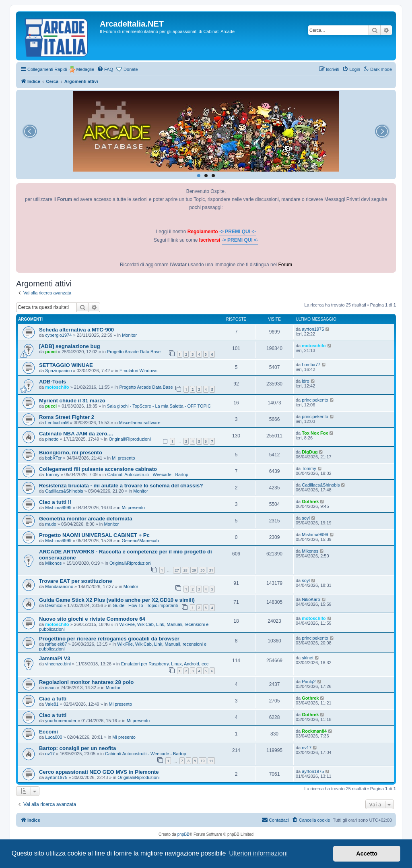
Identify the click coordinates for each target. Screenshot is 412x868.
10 (202, 761)
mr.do (51, 524)
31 (211, 570)
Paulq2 (309, 682)
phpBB (183, 834)
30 (202, 570)
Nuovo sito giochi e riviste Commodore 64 (92, 619)
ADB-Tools (53, 382)
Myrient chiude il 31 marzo (72, 401)
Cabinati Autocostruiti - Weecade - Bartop (148, 474)
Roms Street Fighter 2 (67, 417)
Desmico (54, 605)
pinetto (52, 439)
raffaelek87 (56, 644)
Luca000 (54, 737)
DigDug (310, 452)
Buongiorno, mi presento (71, 453)
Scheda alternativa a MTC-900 (76, 330)
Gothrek (310, 501)
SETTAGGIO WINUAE (66, 365)
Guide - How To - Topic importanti (145, 605)
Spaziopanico (58, 371)
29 (194, 570)
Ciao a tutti (53, 699)
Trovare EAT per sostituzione (76, 581)
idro (305, 381)
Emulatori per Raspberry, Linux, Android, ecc (165, 664)
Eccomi (48, 732)
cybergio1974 (58, 335)
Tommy (52, 474)
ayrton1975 (313, 329)
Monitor (129, 335)
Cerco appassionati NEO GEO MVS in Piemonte (99, 772)
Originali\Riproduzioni (130, 439)
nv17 (50, 754)
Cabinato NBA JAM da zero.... (76, 434)
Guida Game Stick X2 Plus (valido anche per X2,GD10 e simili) (117, 600)
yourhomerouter (61, 721)
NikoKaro (311, 599)
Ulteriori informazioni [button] (258, 853)
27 (177, 570)
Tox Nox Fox (315, 433)
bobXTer (53, 458)
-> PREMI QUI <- (238, 232)
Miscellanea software (140, 423)
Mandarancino (59, 586)
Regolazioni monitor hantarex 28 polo (86, 682)
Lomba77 (311, 365)
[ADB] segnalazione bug (70, 346)
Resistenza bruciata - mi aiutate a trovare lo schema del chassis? (121, 486)
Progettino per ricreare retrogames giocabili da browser (109, 639)
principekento (315, 400)
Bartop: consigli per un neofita (77, 748)
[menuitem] (105, 69)
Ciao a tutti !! (55, 502)
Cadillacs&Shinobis (64, 491)
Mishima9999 (58, 508)
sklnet (308, 658)
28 (185, 570)
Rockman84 (314, 731)
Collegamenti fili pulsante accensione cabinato (98, 469)
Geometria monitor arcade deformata (86, 519)
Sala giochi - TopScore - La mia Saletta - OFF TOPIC (159, 406)
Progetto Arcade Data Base (134, 352)
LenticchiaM (57, 423)
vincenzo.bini (58, 664)
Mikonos (53, 563)
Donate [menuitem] (131, 69)
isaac (50, 688)
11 (211, 761)
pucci (51, 352)
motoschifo (314, 346)
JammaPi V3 (55, 658)
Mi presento (123, 458)
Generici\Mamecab (140, 541)
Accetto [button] (367, 853)
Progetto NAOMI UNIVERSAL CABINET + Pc (94, 535)
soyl (306, 518)
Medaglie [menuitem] (85, 69)
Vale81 (52, 704)
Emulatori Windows (138, 371)
